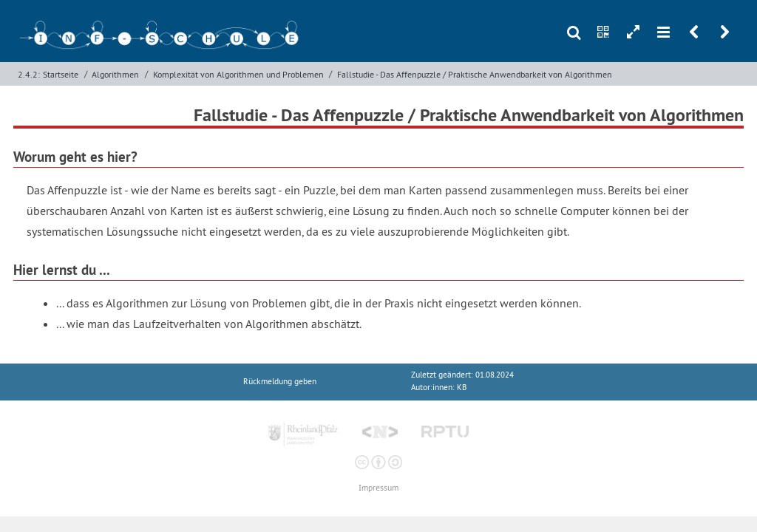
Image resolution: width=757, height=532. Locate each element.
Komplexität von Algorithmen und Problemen (238, 74)
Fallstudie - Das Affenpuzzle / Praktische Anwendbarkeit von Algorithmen (475, 74)
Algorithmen (115, 74)
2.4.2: (29, 74)
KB (462, 388)
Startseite (61, 74)
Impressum (378, 488)
